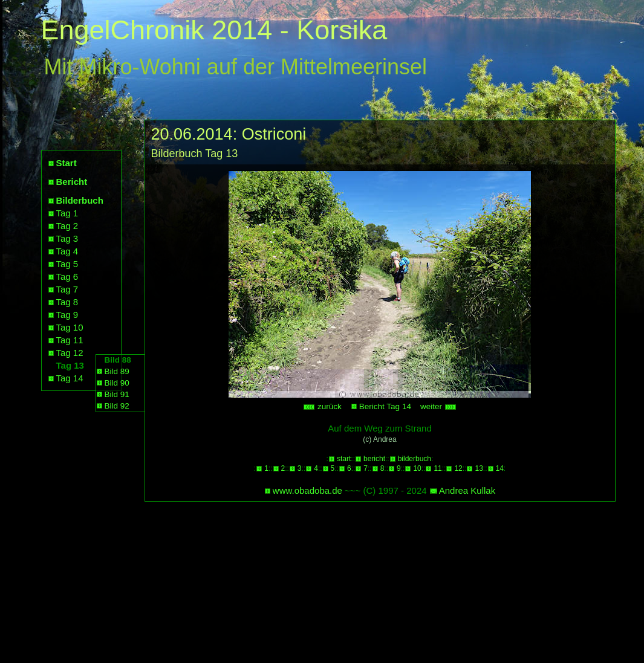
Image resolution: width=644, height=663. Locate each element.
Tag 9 (67, 315)
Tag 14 (70, 378)
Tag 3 (67, 238)
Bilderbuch (80, 200)
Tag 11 (70, 340)
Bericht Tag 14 (385, 406)
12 (458, 468)
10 (417, 468)
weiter (438, 406)
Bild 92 (117, 406)
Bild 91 (117, 394)
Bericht (72, 182)
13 (479, 468)
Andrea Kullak (467, 490)
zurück (322, 406)
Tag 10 (70, 327)
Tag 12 (70, 353)
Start (67, 163)
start (344, 459)
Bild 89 (117, 371)
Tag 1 (67, 213)
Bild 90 (117, 383)
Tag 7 (67, 289)
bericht (374, 459)
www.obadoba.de (307, 490)
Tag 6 (67, 277)
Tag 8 (67, 302)
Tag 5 (67, 264)
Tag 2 (67, 226)
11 (437, 468)
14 (500, 468)
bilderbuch (415, 459)
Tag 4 (67, 251)
